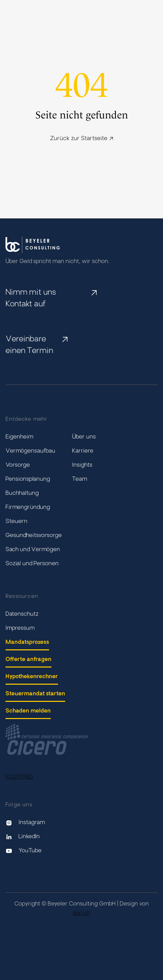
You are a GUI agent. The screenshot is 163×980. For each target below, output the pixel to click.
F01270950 (19, 777)
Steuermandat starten (35, 694)
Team (80, 479)
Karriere (83, 451)
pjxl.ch (82, 913)
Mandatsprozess (27, 642)
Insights (82, 465)
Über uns (84, 437)
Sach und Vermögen (33, 550)
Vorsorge (18, 465)
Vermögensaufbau (30, 451)
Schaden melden (28, 711)
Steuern (16, 522)
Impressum (20, 628)
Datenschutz (22, 614)
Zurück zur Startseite (81, 139)
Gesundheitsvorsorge (34, 536)
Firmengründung (28, 508)
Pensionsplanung (28, 479)
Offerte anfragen (28, 660)
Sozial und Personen (32, 564)
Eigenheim (19, 437)
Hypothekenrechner (32, 677)
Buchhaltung (22, 493)
